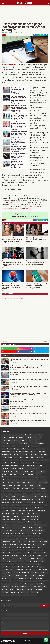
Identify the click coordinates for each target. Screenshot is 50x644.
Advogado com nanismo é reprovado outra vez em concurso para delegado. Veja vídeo (19, 134)
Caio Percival (35, 477)
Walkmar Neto (5, 466)
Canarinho (43, 477)
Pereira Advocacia (6, 575)
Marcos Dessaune (6, 561)
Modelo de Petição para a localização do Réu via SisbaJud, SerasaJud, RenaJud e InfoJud (19, 164)
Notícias (4, 35)
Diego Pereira (25, 516)
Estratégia (10, 460)
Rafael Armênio (13, 578)
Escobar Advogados (24, 469)
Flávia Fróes (5, 530)
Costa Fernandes (41, 511)
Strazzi (41, 435)
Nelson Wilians (12, 491)
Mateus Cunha (5, 564)
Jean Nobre (13, 544)
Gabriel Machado (15, 533)
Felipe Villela (11, 483)
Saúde (3, 446)
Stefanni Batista (42, 587)
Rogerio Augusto (16, 497)
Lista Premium (43, 553)
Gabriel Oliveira (35, 469)
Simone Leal (23, 587)
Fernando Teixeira (28, 528)
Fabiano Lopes (34, 454)
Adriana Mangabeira (7, 454)
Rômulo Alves (40, 584)
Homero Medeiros (6, 539)
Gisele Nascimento (6, 536)
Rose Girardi (14, 584)
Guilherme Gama (15, 471)
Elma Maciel (26, 522)
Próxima (45, 342)
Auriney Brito (41, 502)
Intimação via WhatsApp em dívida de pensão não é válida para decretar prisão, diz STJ (37, 285)
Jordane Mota (32, 544)
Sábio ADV (4, 589)
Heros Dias (36, 536)
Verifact (33, 457)
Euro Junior (25, 454)
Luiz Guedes (31, 556)
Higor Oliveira (5, 449)
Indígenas (40, 539)
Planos (27, 457)
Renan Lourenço (24, 494)
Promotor (26, 575)
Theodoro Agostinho (26, 463)
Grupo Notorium (27, 536)
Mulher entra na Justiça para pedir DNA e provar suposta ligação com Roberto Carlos (29, 414)
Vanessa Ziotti (25, 592)
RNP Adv (41, 575)
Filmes (15, 443)
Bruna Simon (43, 505)
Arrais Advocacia (31, 502)
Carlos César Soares (37, 508)
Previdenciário (5, 494)
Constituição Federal (10, 202)
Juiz (13, 547)
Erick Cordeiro (24, 525)
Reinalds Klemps (6, 452)
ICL (17, 539)
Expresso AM (43, 525)
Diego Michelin (16, 516)
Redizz (21, 578)
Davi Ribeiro (15, 480)
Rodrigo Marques (22, 581)
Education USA (17, 522)
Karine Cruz (21, 550)
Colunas (13, 511)
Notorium (37, 446)
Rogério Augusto (44, 581)
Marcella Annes (20, 558)
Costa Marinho (5, 513)
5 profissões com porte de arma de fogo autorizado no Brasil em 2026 (29, 360)
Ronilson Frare (5, 584)
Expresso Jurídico (6, 528)
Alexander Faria (39, 499)
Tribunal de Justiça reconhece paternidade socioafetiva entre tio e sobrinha (37, 239)
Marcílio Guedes (40, 443)
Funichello (21, 530)
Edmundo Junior (15, 519)
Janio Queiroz (25, 471)
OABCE (12, 570)
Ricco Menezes (5, 497)
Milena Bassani (15, 463)
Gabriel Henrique (40, 530)
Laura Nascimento (31, 550)
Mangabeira (29, 446)
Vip (31, 435)
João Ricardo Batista (28, 485)
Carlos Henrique (6, 480)
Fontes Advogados (21, 483)
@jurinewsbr (10, 65)
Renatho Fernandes (36, 494)
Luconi (33, 488)
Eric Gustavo (15, 525)
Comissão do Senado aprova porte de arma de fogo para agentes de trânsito (29, 380)
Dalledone (24, 440)
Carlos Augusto (25, 508)
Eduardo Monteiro (6, 522)
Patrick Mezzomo (6, 573)
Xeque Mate (25, 595)
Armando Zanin (20, 502)
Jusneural (4, 550)
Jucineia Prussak (19, 460)
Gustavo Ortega (43, 483)
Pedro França (35, 573)
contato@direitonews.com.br (22, 209)
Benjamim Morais (15, 505)
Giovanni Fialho (37, 533)
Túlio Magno (39, 589)
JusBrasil (4, 457)
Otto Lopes (29, 570)
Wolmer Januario (26, 449)
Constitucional (31, 511)
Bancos (22, 466)
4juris (18, 499)
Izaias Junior (5, 544)
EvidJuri (3, 483)
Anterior (5, 342)
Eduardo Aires (34, 519)
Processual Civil (17, 575)
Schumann (33, 452)
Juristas (34, 547)
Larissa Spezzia (5, 488)
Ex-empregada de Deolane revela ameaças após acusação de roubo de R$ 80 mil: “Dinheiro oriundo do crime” (12, 240)
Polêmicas (16, 435)
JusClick (40, 547)
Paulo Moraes (26, 573)
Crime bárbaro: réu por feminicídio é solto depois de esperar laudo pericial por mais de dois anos (37, 262)
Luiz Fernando (33, 460)
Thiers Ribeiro (20, 589)
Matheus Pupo (15, 564)
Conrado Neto (21, 511)
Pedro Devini (32, 491)
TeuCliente (12, 589)
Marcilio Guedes (30, 558)
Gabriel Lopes (5, 533)
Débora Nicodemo (34, 480)
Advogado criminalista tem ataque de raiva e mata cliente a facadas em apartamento (19, 156)
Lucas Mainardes (6, 556)
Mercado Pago (36, 564)
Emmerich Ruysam (36, 522)
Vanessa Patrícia (15, 592)
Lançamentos (20, 438)
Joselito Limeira (43, 454)
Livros (32, 443)
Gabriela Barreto (26, 533)
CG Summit (4, 508)
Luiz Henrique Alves (42, 556)
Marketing (16, 440)
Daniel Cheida (15, 513)
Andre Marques (6, 502)
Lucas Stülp (23, 556)
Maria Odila (29, 561)
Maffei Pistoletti (10, 558)
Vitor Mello (36, 463)
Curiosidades (25, 435)
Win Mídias (38, 474)
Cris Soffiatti (21, 446)
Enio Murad (44, 480)
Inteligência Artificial (7, 440)
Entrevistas (17, 454)
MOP (3, 558)
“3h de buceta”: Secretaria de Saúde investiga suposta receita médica (19, 141)
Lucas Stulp (15, 556)
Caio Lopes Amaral (14, 508)
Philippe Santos (42, 491)
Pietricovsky (13, 474)
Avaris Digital (5, 505)
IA (14, 539)
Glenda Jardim (17, 536)
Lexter (35, 553)
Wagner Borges (6, 595)
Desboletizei (36, 513)
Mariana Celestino (40, 471)
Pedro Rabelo (44, 573)
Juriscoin (26, 443)
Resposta (45, 494)
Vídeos (9, 446)
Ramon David (15, 494)
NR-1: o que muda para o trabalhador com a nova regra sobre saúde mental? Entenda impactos (11, 286)
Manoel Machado (44, 460)
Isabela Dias (27, 542)
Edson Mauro (25, 519)
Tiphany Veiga (30, 589)
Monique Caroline (13, 457)
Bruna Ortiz (35, 505)
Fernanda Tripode (6, 443)
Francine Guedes (32, 483)
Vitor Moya (12, 499)
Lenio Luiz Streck (6, 553)
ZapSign (33, 595)
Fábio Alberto (30, 530)
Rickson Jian (5, 581)
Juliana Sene (38, 485)
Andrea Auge (36, 449)
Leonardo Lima (15, 488)
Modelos (37, 440)
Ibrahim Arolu (24, 539)
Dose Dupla (24, 480)
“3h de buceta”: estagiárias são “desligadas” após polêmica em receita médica (19, 90)
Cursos (31, 440)
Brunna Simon (30, 466)
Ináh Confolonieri (17, 542)
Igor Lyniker (17, 485)
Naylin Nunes (41, 567)
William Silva (40, 457)
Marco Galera (5, 463)
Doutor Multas (5, 519)
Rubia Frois (25, 497)
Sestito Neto (15, 587)
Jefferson (14, 452)
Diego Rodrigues (15, 449)
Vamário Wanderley (28, 474)
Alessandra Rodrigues (28, 499)
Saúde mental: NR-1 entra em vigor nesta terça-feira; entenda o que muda (19, 148)
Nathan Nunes (31, 567)
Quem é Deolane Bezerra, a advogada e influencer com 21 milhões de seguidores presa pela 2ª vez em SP (19, 116)
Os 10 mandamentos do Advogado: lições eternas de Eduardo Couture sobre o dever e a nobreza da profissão (19, 99)
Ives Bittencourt (43, 542)
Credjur (4, 460)
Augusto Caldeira (25, 477)
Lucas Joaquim (25, 488)
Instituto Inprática (6, 542)
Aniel (13, 502)
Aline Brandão (15, 466)
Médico (21, 457)
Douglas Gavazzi (35, 516)
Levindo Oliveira (27, 553)
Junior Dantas (26, 547)
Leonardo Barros (17, 553)
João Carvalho (41, 544)
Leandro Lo (44, 449)
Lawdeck (40, 550)
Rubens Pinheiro (24, 584)
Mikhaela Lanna (6, 567)
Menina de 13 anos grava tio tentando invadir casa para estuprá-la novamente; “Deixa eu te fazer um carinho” (19, 125)
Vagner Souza (5, 592)
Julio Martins (11, 438)
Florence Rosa (38, 528)
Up (40, 438)
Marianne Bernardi (39, 561)
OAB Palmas (5, 570)
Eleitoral (4, 438)
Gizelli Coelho (5, 471)
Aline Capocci (5, 477)
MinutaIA (4, 491)
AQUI (21, 214)
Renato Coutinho (29, 578)
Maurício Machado (25, 564)
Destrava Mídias (6, 516)
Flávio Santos (13, 530)
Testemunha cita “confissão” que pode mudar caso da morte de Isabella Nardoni (29, 421)
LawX (32, 471)
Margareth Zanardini (18, 561)
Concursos (28, 438)
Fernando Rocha (17, 528)
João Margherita (6, 547)
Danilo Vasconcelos (26, 513)
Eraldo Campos (6, 525)
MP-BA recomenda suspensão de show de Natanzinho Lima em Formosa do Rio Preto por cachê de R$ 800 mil (28, 394)
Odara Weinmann (22, 491)
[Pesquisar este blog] (21, 605)
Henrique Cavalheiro (7, 485)
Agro (14, 446)
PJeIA (35, 570)
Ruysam (32, 584)
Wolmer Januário (16, 595)
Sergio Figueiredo (43, 497)
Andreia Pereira (15, 477)
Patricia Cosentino (43, 570)
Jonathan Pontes (22, 544)
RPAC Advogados (23, 452)
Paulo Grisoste (16, 573)
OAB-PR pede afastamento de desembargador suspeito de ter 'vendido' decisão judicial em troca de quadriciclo (12, 263)
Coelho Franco (5, 511)
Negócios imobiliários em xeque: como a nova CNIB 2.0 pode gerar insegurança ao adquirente (19, 108)
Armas (20, 443)
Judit (26, 460)
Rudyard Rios (33, 497)
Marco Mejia (40, 558)
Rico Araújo (13, 581)
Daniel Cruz (14, 469)
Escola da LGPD (34, 525)
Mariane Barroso (41, 488)
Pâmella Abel (34, 575)
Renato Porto (39, 578)
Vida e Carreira (41, 452)
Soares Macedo (32, 587)
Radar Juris (4, 578)
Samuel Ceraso (5, 587)
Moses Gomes (22, 567)
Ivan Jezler (35, 542)
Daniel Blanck (5, 469)
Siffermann (4, 499)
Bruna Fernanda (26, 505)
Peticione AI (5, 474)
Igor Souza (32, 539)
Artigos (10, 435)
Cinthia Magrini (40, 466)
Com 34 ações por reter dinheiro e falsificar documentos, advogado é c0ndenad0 (26, 401)
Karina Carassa (12, 550)
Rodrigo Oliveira (33, 581)
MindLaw (14, 567)
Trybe (19, 474)
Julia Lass (18, 547)
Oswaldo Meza (20, 570)
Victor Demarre (35, 592)
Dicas (36, 435)
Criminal (35, 438)
